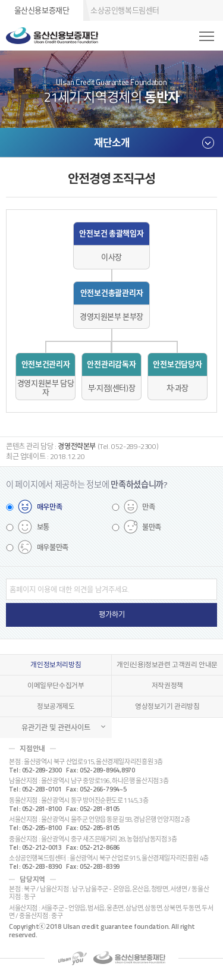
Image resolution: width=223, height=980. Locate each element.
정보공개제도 (56, 706)
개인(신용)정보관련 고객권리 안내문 (167, 665)
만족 (148, 507)
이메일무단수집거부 (56, 686)
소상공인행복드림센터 (125, 10)
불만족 (152, 527)
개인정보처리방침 (56, 665)
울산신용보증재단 (42, 10)
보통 (43, 527)
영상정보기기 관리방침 (167, 706)
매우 (50, 507)
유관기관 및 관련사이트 (56, 728)
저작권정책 (167, 686)
